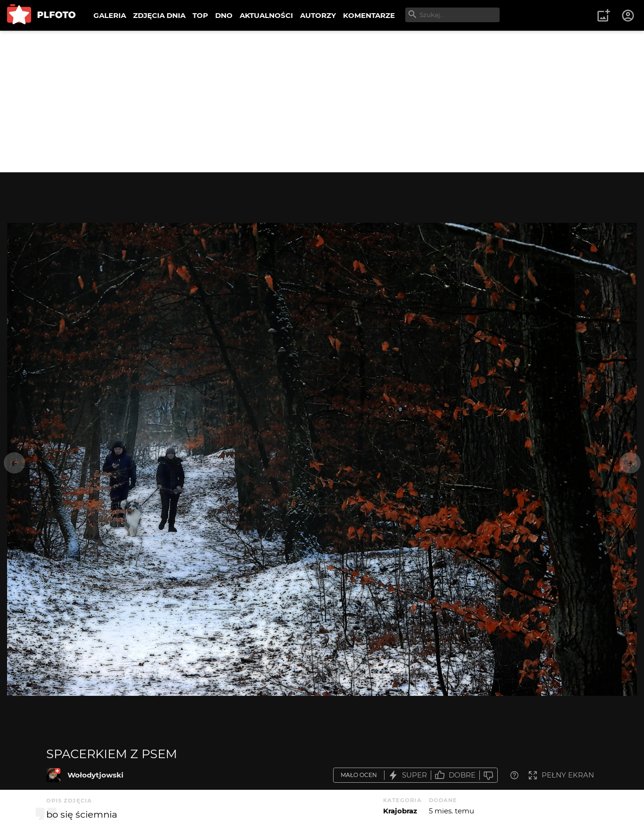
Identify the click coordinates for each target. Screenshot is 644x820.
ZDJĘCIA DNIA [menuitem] (159, 15)
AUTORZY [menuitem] (318, 15)
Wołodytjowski (96, 775)
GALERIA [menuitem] (110, 15)
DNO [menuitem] (224, 15)
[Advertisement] (322, 101)
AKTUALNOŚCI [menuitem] (266, 15)
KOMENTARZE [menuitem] (369, 15)
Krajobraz (400, 811)
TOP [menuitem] (200, 15)
